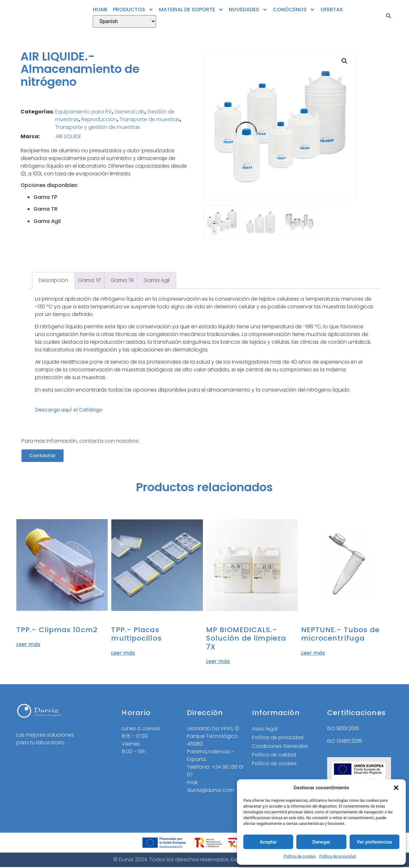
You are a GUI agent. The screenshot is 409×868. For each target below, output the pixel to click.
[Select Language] (124, 21)
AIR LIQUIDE (68, 136)
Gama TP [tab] (90, 280)
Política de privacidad (337, 856)
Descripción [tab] (53, 280)
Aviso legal (265, 730)
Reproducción (99, 119)
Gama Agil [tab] (157, 280)
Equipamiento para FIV (83, 112)
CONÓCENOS (294, 10)
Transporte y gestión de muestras (98, 127)
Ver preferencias (374, 842)
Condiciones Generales (281, 748)
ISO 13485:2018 (344, 741)
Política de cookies (300, 856)
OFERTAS (332, 9)
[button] (396, 788)
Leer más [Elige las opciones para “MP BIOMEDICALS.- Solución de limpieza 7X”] (218, 661)
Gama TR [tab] (122, 280)
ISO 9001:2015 (343, 729)
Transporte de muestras (150, 119)
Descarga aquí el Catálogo (69, 410)
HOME (100, 9)
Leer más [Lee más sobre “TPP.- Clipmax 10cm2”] (28, 644)
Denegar (321, 842)
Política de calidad (275, 757)
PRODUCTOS (133, 10)
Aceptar (268, 842)
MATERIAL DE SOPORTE (191, 10)
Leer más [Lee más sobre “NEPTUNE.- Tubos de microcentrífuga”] (313, 653)
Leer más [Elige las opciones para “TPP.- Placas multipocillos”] (123, 653)
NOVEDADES (248, 10)
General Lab (129, 112)
